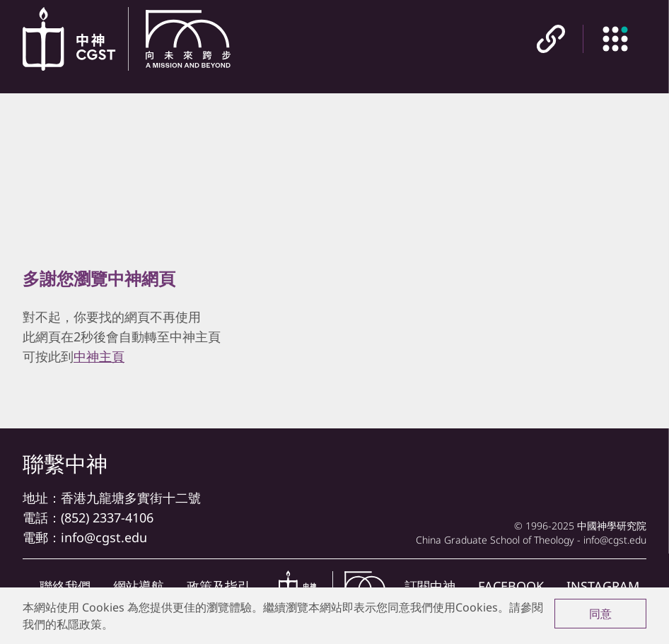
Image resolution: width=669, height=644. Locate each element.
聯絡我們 (65, 586)
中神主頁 (99, 356)
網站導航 (139, 586)
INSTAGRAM (603, 586)
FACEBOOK (511, 586)
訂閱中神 (430, 586)
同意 (600, 614)
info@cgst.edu (104, 537)
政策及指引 (219, 586)
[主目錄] (615, 39)
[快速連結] (551, 39)
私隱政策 (79, 624)
